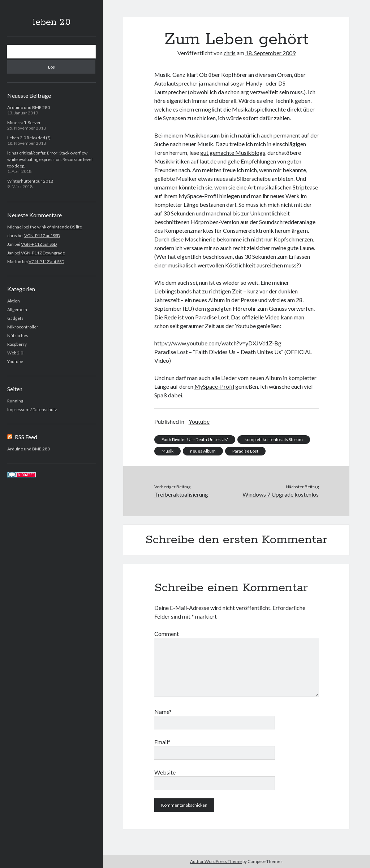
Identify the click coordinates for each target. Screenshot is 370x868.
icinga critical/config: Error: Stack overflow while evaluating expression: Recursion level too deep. (50, 159)
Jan (10, 253)
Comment (167, 634)
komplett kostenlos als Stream (274, 439)
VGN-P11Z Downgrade (43, 253)
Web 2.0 (15, 353)
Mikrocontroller (23, 327)
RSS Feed (26, 437)
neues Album (203, 451)
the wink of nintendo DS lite (56, 227)
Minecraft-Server (24, 123)
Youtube (15, 361)
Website (165, 772)
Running (15, 401)
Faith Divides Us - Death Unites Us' (195, 439)
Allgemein (17, 309)
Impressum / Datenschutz (32, 409)
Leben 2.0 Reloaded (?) (29, 138)
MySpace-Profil (214, 386)
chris (230, 53)
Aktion (14, 301)
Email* (162, 742)
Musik (167, 451)
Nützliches (18, 335)
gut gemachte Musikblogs (233, 152)
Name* (163, 712)
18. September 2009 (270, 53)
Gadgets (15, 318)
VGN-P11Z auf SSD (42, 235)
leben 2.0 (51, 22)
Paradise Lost (212, 317)
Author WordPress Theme (216, 861)
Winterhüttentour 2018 (30, 181)
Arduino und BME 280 (29, 107)
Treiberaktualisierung (181, 494)
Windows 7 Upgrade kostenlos (281, 494)
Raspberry (17, 344)
